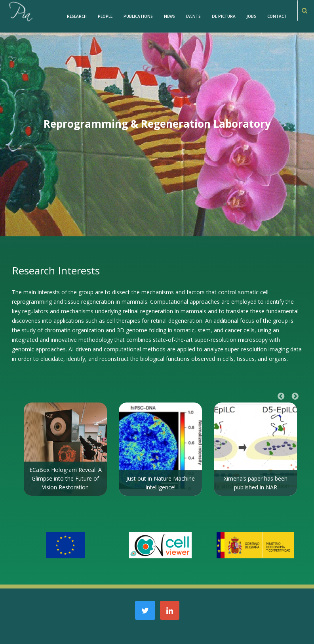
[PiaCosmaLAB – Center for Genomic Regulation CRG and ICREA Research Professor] (20, 11)
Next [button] (295, 397)
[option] (65, 449)
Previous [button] (281, 397)
